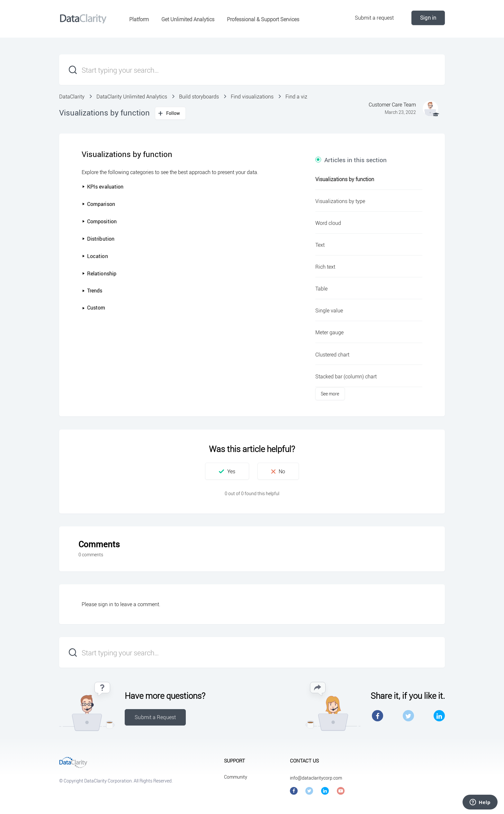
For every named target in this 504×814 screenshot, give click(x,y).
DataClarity (72, 97)
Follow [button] (173, 113)
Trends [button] (92, 291)
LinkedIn (439, 716)
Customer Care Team (392, 105)
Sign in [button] (428, 18)
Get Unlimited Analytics (188, 19)
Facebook (378, 716)
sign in (106, 604)
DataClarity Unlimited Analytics (132, 97)
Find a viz (296, 97)
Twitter (408, 716)
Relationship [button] (99, 273)
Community (236, 777)
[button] (84, 308)
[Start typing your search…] (252, 70)
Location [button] (95, 256)
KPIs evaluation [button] (103, 187)
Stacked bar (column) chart (346, 376)
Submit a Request (155, 717)
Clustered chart (332, 355)
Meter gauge (329, 332)
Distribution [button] (98, 239)
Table (321, 289)
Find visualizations (252, 97)
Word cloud (328, 223)
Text (320, 245)
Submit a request (374, 18)
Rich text (325, 267)
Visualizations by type (340, 201)
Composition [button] (99, 221)
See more (330, 394)
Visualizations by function (345, 179)
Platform (139, 19)
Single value (329, 310)
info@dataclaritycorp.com (316, 778)
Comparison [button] (99, 204)
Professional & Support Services (263, 19)
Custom (96, 308)
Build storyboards (199, 97)
